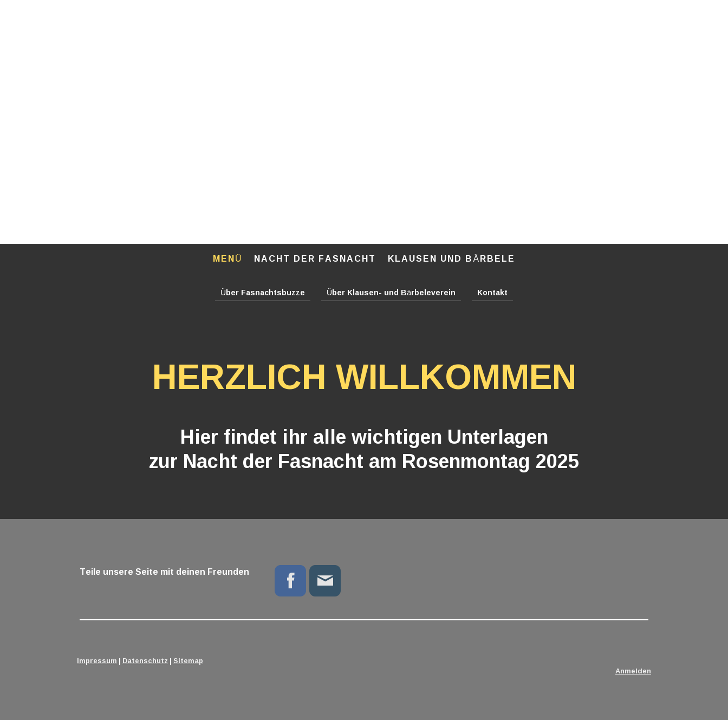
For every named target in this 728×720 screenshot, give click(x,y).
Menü (228, 258)
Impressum (97, 660)
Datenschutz (145, 660)
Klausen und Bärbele (451, 258)
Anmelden (633, 671)
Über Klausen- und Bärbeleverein (391, 292)
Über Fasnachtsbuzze (263, 292)
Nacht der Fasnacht (315, 258)
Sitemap (188, 660)
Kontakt (492, 292)
